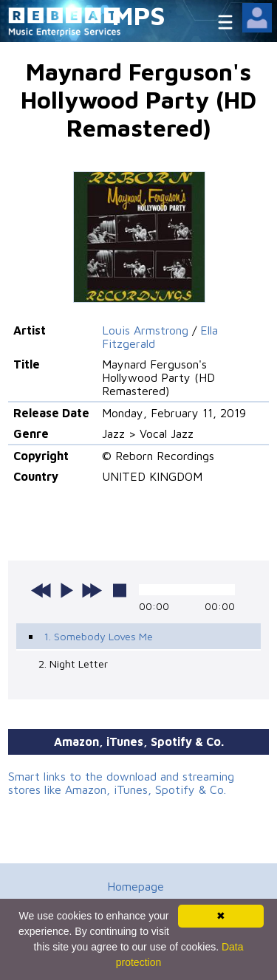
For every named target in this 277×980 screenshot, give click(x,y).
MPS (139, 15)
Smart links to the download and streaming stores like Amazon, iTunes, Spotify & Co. (121, 783)
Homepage (136, 886)
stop (120, 590)
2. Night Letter (73, 664)
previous (41, 590)
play (66, 590)
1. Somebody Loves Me (98, 636)
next (92, 590)
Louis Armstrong (145, 330)
